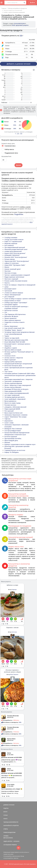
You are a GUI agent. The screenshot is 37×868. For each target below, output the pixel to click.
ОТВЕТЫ (6, 829)
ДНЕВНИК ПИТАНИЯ (9, 805)
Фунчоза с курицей (11, 279)
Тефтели (7, 419)
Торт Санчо (8, 372)
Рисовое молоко (10, 405)
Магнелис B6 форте (11, 316)
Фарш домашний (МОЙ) (13, 391)
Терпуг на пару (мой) (12, 338)
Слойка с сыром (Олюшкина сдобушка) (14, 12)
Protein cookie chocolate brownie (16, 281)
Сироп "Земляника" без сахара (15, 417)
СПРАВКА (6, 836)
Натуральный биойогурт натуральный (18, 364)
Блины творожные (11, 326)
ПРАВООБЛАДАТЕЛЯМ (9, 832)
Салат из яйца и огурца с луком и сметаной (20, 299)
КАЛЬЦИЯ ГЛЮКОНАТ (12, 255)
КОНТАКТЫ (16, 841)
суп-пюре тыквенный (12, 395)
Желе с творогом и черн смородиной (18, 385)
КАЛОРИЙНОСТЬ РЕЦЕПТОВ (11, 825)
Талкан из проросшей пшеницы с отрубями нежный (16, 307)
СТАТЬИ (6, 815)
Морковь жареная (11, 243)
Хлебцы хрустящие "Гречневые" (16, 303)
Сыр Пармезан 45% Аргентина (15, 314)
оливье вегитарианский (13, 251)
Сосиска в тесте (10, 356)
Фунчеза (7, 271)
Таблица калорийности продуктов (17, 8)
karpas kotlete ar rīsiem (12, 301)
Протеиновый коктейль (13, 438)
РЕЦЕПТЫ (6, 808)
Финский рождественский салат (16, 249)
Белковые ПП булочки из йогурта (16, 389)
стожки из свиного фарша (14, 293)
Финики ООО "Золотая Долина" (16, 257)
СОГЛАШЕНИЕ (7, 845)
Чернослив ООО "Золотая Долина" (17, 261)
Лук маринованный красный (15, 247)
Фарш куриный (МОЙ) (12, 409)
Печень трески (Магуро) (13, 387)
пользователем (19, 23)
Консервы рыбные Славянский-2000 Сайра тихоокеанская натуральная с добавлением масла (20, 375)
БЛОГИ (5, 812)
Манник (7, 442)
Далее (18, 165)
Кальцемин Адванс (11, 305)
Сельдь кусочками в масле (14, 240)
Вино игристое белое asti (13, 413)
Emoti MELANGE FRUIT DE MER (15, 342)
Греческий (8, 291)
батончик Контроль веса (13, 366)
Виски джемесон (10, 401)
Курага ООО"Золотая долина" (15, 253)
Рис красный (9, 411)
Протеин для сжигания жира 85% (16, 340)
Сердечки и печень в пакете (14, 322)
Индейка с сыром (11, 348)
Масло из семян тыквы (12, 403)
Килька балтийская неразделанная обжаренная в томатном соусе (17, 434)
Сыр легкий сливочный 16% (14, 328)
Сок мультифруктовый (13, 431)
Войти (32, 3)
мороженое (9, 421)
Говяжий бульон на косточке (15, 450)
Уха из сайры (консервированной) (17, 393)
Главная (4, 8)
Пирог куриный (10, 360)
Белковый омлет (10, 289)
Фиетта (7, 283)
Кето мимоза (9, 245)
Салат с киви (9, 423)
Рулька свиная (10, 259)
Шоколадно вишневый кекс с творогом (18, 379)
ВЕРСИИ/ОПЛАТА (8, 838)
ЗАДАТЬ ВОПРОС (8, 841)
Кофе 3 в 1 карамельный (13, 241)
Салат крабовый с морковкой (15, 399)
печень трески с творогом (14, 358)
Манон (7, 267)
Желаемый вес (6, 156)
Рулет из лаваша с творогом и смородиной (20, 285)
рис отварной (9, 297)
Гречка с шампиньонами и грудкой (17, 275)
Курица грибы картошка (13, 362)
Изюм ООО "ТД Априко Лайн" (15, 265)
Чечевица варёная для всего (15, 397)
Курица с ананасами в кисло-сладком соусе (20, 444)
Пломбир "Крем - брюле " (14, 330)
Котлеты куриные (11, 437)
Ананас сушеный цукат (13, 269)
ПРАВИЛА (14, 845)
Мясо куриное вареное (13, 320)
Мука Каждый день (11, 440)
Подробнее (19, 214)
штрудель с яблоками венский (15, 407)
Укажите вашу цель (8, 144)
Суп (6, 312)
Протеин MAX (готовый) (13, 350)
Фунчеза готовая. (11, 273)
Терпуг (7, 336)
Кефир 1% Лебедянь (12, 452)
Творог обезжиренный (12, 295)
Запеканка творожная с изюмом (16, 415)
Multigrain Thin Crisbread (13, 429)
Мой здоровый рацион (20, 25)
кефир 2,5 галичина (11, 263)
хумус (7, 287)
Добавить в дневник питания (18, 64)
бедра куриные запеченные (14, 277)
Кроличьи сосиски (11, 310)
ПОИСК (5, 819)
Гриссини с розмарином (13, 381)
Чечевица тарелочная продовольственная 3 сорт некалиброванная (19, 333)
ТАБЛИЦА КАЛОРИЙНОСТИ (11, 822)
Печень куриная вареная (13, 383)
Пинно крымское (10, 318)
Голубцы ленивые (11, 238)
